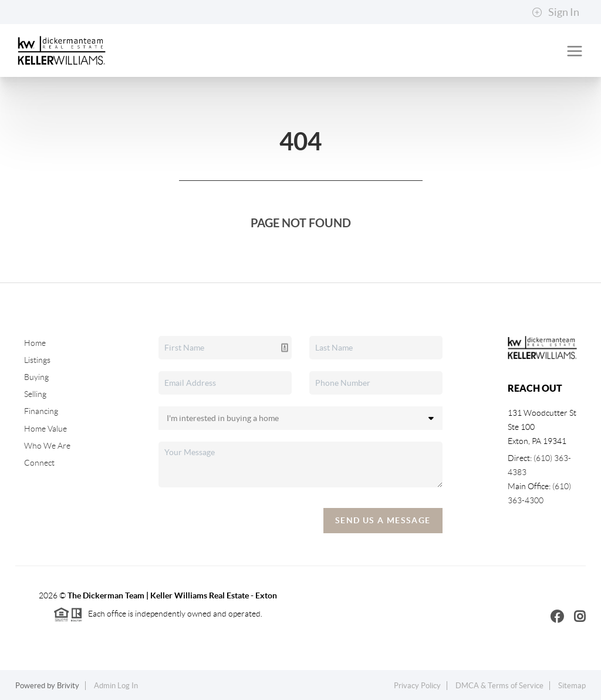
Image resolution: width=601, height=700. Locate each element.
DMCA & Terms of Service (499, 686)
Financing (41, 411)
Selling (35, 394)
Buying (36, 377)
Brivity (68, 686)
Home (35, 343)
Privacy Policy (417, 686)
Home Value (45, 429)
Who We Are (47, 446)
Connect (39, 463)
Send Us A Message (383, 520)
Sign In (556, 12)
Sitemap (572, 686)
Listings (37, 360)
